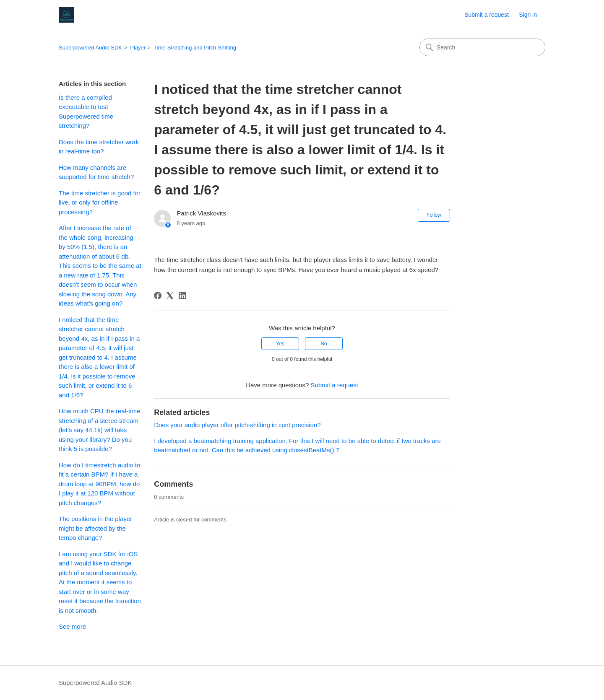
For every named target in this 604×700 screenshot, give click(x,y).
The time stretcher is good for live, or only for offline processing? (100, 202)
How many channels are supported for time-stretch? (96, 172)
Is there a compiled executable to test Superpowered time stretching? (86, 112)
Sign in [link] (528, 15)
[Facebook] (158, 296)
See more (72, 626)
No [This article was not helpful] (324, 344)
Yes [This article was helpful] (280, 344)
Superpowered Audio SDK (90, 48)
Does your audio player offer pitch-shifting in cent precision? (237, 425)
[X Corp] (170, 296)
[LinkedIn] (182, 296)
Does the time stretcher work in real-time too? (99, 147)
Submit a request (487, 15)
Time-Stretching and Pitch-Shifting (195, 48)
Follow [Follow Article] (434, 215)
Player (138, 48)
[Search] (482, 47)
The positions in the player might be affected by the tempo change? (95, 528)
